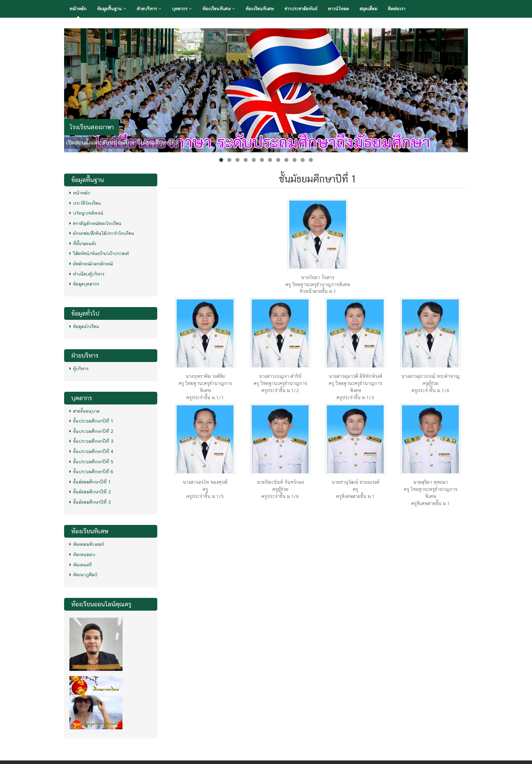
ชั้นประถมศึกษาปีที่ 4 (91, 451)
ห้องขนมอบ (82, 554)
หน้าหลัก (78, 9)
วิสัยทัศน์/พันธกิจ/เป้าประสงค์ (99, 253)
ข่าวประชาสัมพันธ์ (301, 9)
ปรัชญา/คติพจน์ (86, 213)
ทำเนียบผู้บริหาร (87, 274)
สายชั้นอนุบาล (84, 411)
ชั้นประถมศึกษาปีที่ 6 (91, 472)
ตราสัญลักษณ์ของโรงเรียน (95, 223)
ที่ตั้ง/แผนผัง (83, 244)
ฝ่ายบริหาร (149, 9)
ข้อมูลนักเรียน (84, 326)
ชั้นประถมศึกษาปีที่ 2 (91, 431)
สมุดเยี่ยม (368, 9)
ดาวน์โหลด (338, 9)
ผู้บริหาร (79, 369)
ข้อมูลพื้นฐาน (112, 9)
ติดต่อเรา (397, 9)
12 (311, 160)
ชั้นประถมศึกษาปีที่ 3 (91, 441)
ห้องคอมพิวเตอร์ (87, 544)
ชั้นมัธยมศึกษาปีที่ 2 (90, 492)
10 (295, 160)
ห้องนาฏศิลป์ (83, 575)
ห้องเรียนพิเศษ (219, 9)
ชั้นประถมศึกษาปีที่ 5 (91, 462)
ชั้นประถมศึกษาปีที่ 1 (91, 421)
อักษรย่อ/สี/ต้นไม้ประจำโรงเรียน (102, 233)
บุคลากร (182, 9)
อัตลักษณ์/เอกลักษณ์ (91, 264)
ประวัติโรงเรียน (85, 203)
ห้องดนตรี (81, 565)
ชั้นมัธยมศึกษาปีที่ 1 (90, 482)
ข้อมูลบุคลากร (84, 284)
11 (303, 160)
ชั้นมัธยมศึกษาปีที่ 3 (90, 502)
